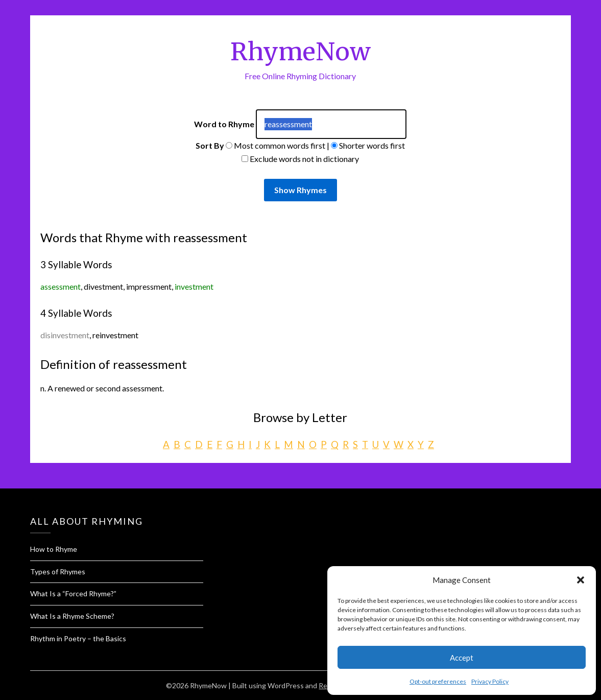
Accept (462, 658)
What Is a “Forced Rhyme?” (73, 593)
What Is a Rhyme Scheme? (72, 616)
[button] (581, 580)
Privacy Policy (490, 681)
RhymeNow (300, 52)
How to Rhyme (54, 549)
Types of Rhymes (58, 571)
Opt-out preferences (438, 681)
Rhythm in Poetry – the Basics (78, 638)
